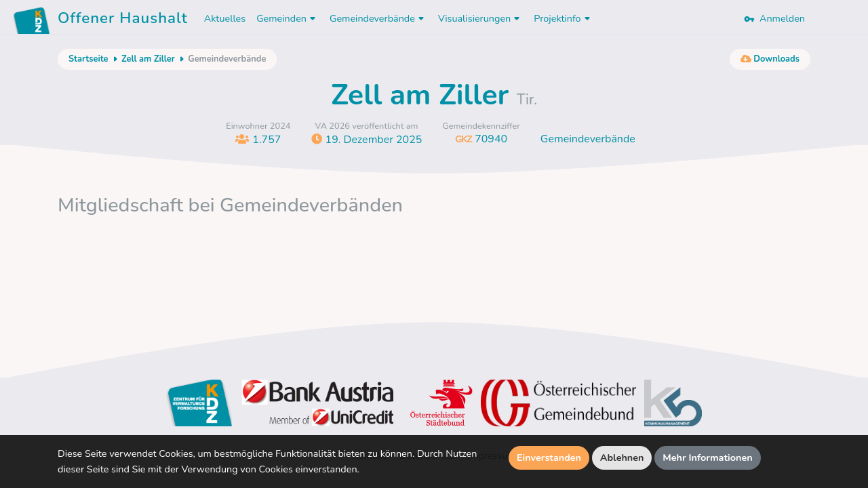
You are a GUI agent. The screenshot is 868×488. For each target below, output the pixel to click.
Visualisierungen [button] (480, 18)
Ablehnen (622, 457)
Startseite (88, 59)
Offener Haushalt (123, 20)
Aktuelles (225, 18)
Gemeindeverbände (588, 139)
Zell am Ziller (148, 59)
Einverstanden (549, 457)
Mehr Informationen (708, 457)
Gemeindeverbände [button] (378, 18)
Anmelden (774, 18)
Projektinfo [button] (563, 18)
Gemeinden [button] (288, 18)
